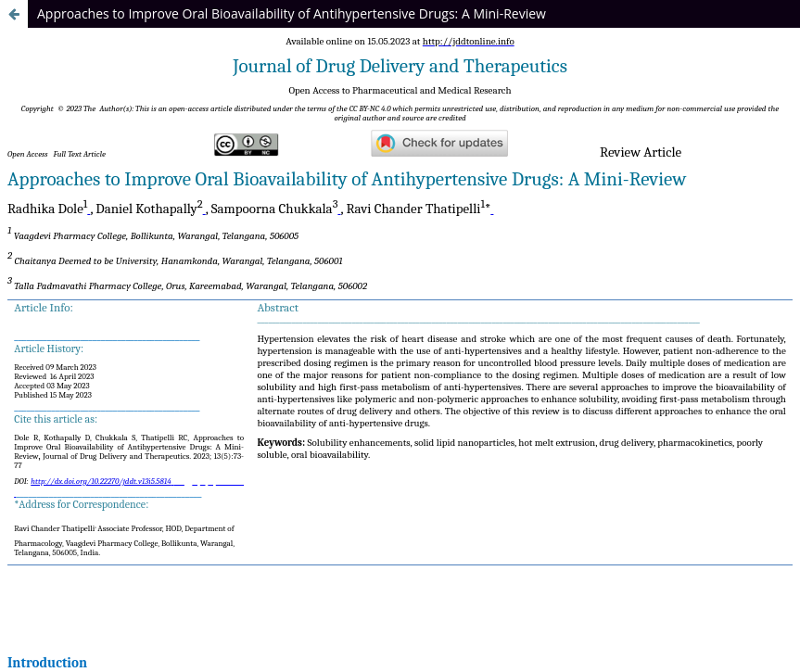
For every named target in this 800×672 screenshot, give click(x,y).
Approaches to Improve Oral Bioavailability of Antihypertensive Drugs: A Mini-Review (292, 13)
